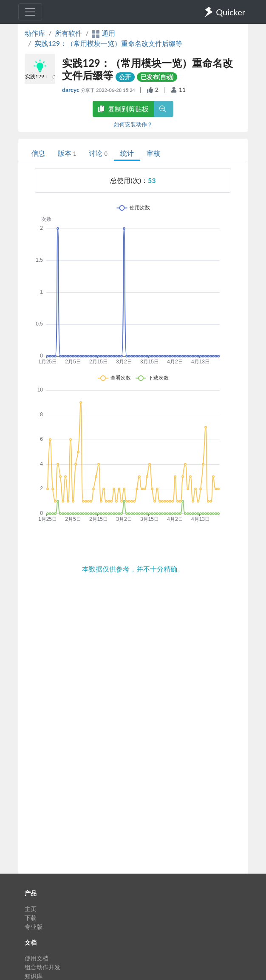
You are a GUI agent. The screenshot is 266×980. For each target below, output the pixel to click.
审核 (153, 153)
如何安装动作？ (133, 124)
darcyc (71, 90)
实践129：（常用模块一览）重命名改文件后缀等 (108, 43)
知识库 (34, 976)
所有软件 (68, 33)
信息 (38, 153)
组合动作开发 (42, 967)
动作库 (35, 33)
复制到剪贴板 (123, 109)
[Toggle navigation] (30, 12)
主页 (31, 909)
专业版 (34, 927)
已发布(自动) (157, 77)
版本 (67, 153)
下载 (31, 918)
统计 (127, 153)
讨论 (98, 153)
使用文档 (37, 958)
